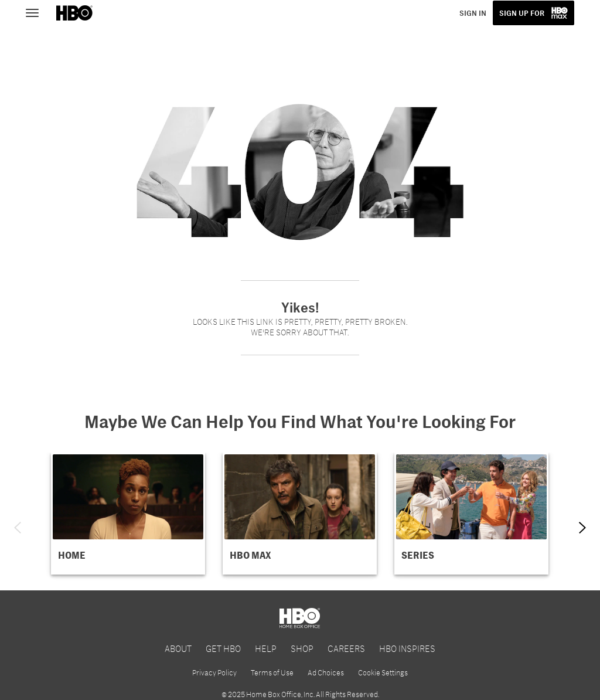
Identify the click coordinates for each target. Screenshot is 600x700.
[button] (128, 514)
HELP (266, 648)
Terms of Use (272, 672)
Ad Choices (326, 672)
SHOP (302, 648)
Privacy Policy (214, 672)
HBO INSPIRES (407, 648)
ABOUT (178, 648)
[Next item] (582, 528)
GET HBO (223, 648)
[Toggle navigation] (37, 12)
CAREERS (346, 648)
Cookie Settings (383, 672)
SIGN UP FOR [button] (522, 13)
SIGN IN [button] (473, 13)
